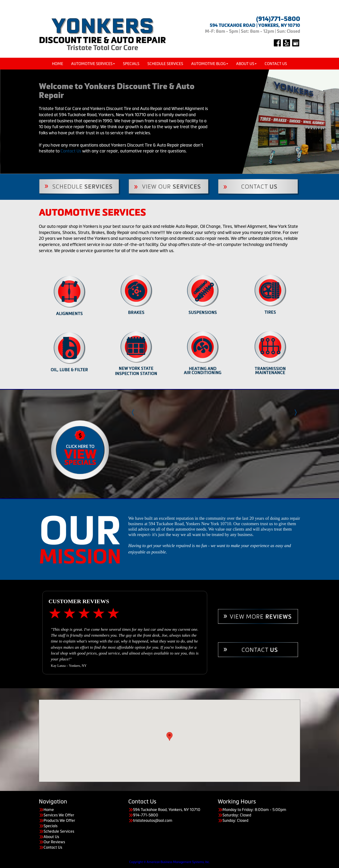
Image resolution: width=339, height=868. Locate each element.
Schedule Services (165, 64)
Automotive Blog (210, 64)
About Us (246, 64)
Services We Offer (59, 815)
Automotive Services (93, 64)
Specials (131, 64)
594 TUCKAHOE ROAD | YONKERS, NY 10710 (255, 25)
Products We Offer (59, 820)
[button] (169, 736)
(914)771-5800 (278, 19)
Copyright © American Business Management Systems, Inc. (169, 862)
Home (58, 64)
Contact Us (276, 64)
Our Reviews (54, 842)
